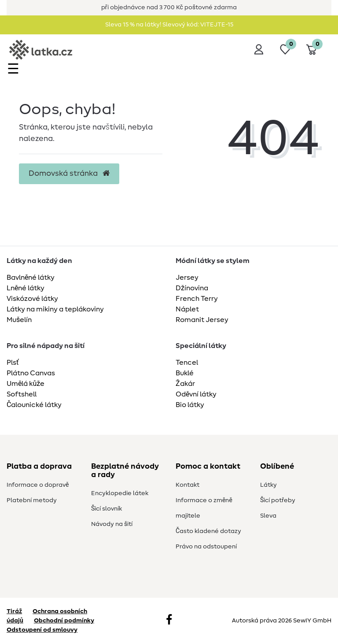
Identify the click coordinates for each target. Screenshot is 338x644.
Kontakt (187, 485)
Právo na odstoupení (206, 547)
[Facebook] (169, 621)
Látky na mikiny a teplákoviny (55, 309)
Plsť (13, 363)
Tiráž (14, 611)
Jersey (187, 278)
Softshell (22, 394)
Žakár (185, 384)
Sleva (268, 516)
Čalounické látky (34, 405)
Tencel (187, 363)
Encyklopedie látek (120, 493)
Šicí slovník (107, 509)
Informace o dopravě (38, 485)
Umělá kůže (26, 384)
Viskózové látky (32, 299)
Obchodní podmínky (64, 621)
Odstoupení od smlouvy (42, 630)
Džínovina (192, 288)
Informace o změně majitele (204, 508)
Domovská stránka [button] (69, 174)
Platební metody (32, 500)
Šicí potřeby (278, 500)
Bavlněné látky (31, 278)
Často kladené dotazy (208, 531)
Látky (268, 485)
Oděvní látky (196, 394)
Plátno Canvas (31, 373)
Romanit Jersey (202, 320)
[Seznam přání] (285, 49)
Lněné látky (26, 288)
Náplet (187, 309)
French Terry (197, 299)
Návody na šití (112, 524)
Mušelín (19, 320)
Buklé (185, 373)
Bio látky (190, 405)
